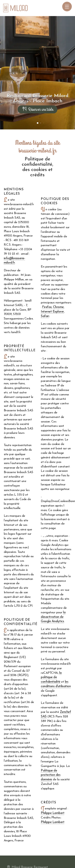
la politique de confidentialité (51, 677)
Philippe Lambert (53, 813)
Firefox (47, 307)
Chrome (58, 307)
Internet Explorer (52, 312)
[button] (38, 123)
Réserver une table (37, 109)
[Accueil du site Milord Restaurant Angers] (15, 8)
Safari (45, 316)
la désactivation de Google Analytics (53, 617)
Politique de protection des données (51, 775)
